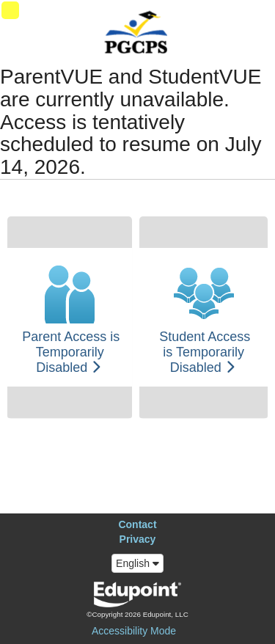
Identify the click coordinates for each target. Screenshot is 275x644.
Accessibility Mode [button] (134, 631)
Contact (137, 524)
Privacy (138, 539)
